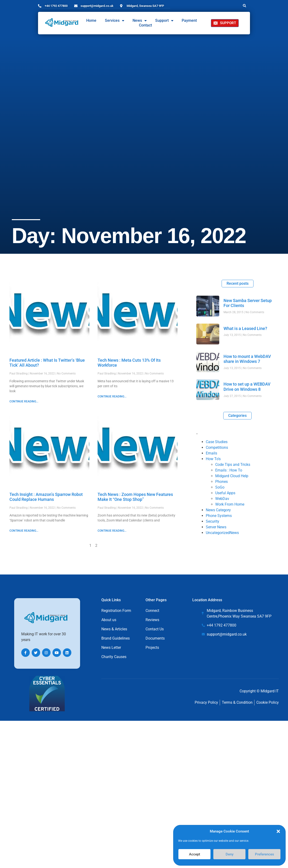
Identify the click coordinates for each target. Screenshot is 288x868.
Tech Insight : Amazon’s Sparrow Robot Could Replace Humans (46, 497)
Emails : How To (229, 470)
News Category (218, 510)
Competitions (217, 447)
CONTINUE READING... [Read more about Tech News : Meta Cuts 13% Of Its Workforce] (112, 396)
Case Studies (217, 442)
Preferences (264, 854)
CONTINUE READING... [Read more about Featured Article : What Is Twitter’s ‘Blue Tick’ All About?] (24, 401)
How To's (213, 459)
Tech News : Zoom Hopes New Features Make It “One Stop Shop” (135, 497)
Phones (221, 481)
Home (91, 20)
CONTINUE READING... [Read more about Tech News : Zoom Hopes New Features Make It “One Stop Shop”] (112, 530)
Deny (230, 854)
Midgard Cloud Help (232, 476)
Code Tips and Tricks (233, 464)
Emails (211, 453)
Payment (189, 20)
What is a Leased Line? (245, 328)
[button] (278, 831)
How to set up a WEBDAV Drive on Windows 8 (247, 386)
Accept (195, 854)
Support (164, 21)
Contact (145, 25)
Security (213, 521)
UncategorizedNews (222, 532)
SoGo (220, 487)
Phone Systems (219, 515)
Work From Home (230, 504)
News (140, 21)
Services (115, 21)
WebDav (222, 498)
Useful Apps (225, 493)
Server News (216, 527)
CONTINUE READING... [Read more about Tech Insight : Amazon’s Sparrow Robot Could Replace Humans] (24, 530)
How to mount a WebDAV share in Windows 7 (247, 359)
